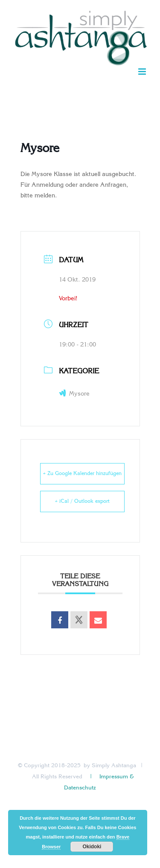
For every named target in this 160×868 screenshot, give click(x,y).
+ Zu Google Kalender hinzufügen (82, 474)
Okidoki (92, 847)
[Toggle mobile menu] (143, 72)
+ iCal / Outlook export (82, 501)
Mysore (74, 394)
